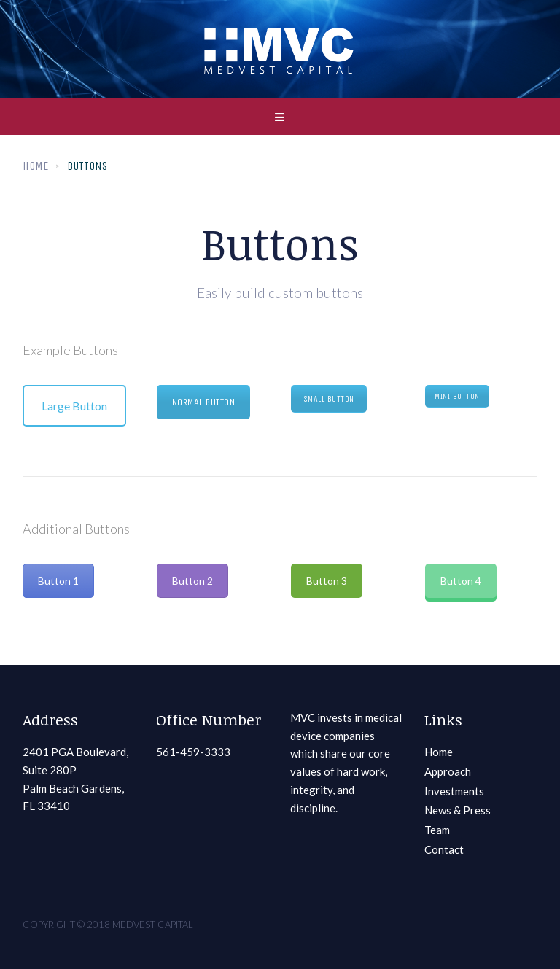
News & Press (458, 810)
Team (437, 830)
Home (35, 166)
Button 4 (461, 581)
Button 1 (58, 581)
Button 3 (327, 581)
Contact (444, 849)
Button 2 (192, 581)
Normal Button (204, 402)
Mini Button (457, 396)
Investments (454, 791)
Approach (448, 771)
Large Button (74, 406)
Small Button (329, 399)
